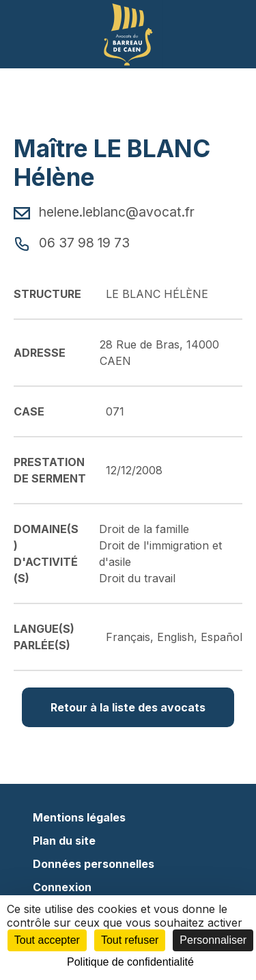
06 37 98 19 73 (72, 243)
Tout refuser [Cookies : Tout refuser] (130, 940)
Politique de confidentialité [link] (130, 962)
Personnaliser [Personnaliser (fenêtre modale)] (213, 940)
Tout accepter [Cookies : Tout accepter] (47, 940)
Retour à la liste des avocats (128, 707)
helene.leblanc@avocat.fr (104, 212)
